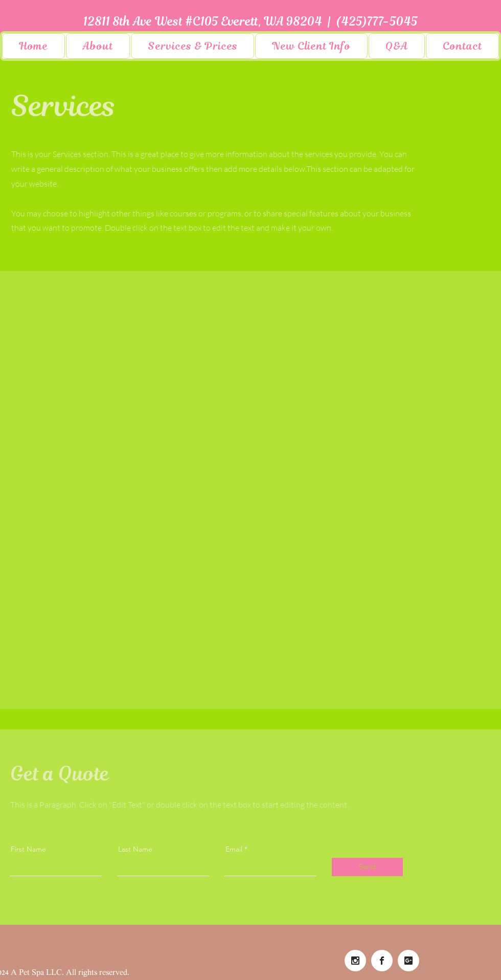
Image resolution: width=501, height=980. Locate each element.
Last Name (135, 849)
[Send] (367, 867)
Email (234, 849)
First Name (28, 849)
